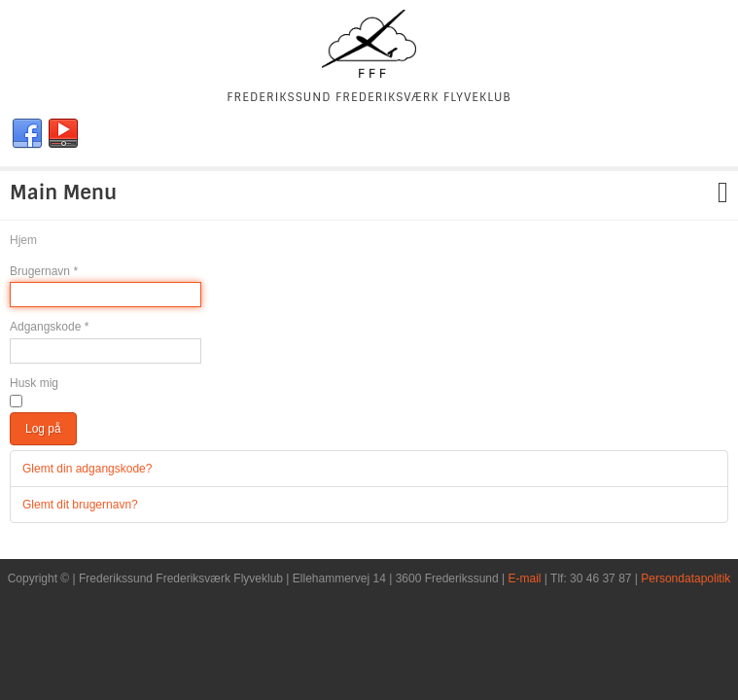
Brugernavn (44, 271)
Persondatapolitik (685, 578)
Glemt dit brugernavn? (80, 505)
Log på (43, 429)
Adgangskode (49, 327)
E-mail (525, 578)
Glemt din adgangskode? (87, 469)
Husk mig (34, 383)
